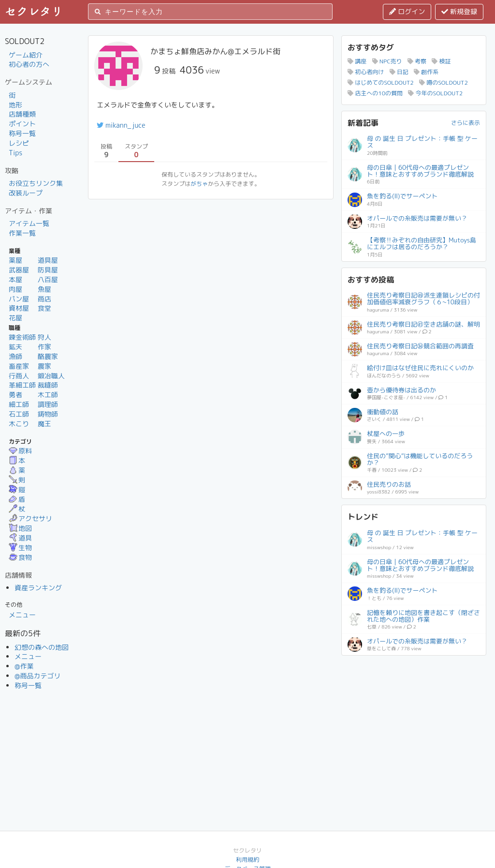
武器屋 (19, 270)
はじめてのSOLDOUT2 (381, 82)
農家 (44, 366)
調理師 (48, 404)
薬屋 (15, 260)
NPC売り (387, 61)
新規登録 (459, 11)
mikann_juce (121, 125)
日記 (399, 72)
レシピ (19, 143)
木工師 (48, 395)
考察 (417, 61)
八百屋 (48, 279)
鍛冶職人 (51, 376)
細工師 (19, 404)
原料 (20, 451)
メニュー (22, 615)
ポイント (22, 124)
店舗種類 (22, 114)
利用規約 (247, 860)
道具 (20, 538)
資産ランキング (38, 588)
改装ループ (26, 193)
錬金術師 (22, 337)
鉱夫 (15, 347)
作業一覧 (22, 233)
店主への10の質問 (375, 93)
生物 (20, 547)
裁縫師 (48, 385)
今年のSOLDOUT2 (435, 93)
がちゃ (199, 184)
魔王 (44, 424)
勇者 (15, 395)
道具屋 (48, 260)
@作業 (24, 666)
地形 (15, 105)
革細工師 (22, 385)
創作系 (426, 72)
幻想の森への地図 (42, 647)
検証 (441, 61)
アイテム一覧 (29, 223)
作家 (44, 347)
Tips (15, 153)
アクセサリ (30, 518)
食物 (20, 557)
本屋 (15, 279)
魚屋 (44, 289)
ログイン (407, 11)
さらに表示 (466, 123)
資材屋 (19, 308)
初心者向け (366, 72)
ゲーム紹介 (26, 55)
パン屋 (19, 299)
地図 (20, 528)
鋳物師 (48, 414)
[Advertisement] (414, 722)
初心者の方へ (29, 64)
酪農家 (48, 356)
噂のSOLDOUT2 (444, 82)
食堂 (44, 308)
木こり (19, 424)
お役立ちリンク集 (36, 183)
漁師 (15, 356)
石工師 (19, 414)
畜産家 (19, 366)
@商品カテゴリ (38, 676)
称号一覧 (22, 133)
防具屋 (48, 270)
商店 (44, 299)
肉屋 (15, 289)
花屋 (15, 318)
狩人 (44, 337)
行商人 (19, 376)
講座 (357, 61)
